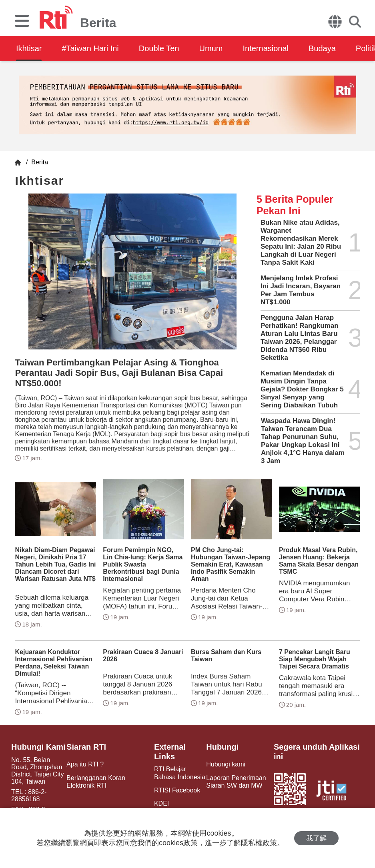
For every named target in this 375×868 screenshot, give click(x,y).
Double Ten (159, 48)
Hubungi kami (226, 764)
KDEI (161, 803)
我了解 (316, 838)
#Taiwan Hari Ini (90, 48)
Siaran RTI (86, 747)
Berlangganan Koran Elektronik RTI (96, 782)
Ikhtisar (29, 48)
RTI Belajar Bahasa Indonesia (180, 773)
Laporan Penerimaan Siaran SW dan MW (236, 782)
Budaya (322, 48)
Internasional (266, 48)
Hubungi (222, 747)
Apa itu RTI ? (85, 764)
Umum (211, 48)
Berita (39, 162)
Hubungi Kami (38, 747)
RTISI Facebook (177, 790)
